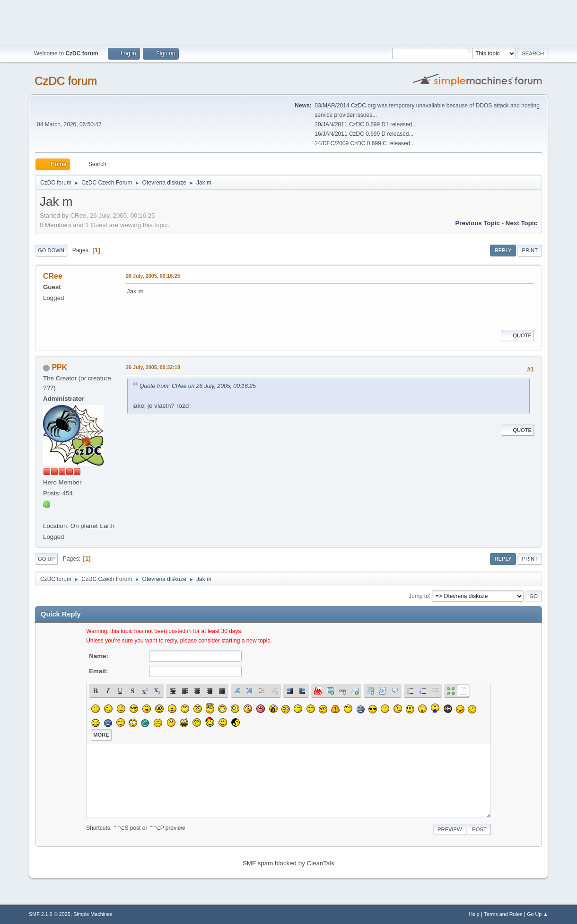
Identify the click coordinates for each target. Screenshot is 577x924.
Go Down (51, 250)
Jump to (419, 596)
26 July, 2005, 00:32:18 (153, 367)
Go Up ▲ (538, 914)
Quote (517, 335)
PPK (59, 367)
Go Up (46, 559)
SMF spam (258, 863)
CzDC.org (363, 106)
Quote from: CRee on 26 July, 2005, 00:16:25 (198, 386)
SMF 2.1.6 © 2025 (50, 914)
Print (530, 250)
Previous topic (477, 223)
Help (474, 914)
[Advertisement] (288, 21)
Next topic (521, 223)
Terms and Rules (503, 914)
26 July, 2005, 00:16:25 (153, 276)
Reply (503, 250)
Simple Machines (93, 914)
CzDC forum (66, 81)
